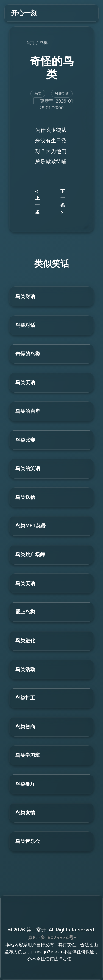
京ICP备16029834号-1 (53, 937)
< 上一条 (37, 202)
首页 (30, 43)
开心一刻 (24, 13)
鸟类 (44, 43)
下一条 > (63, 202)
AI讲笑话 (62, 93)
